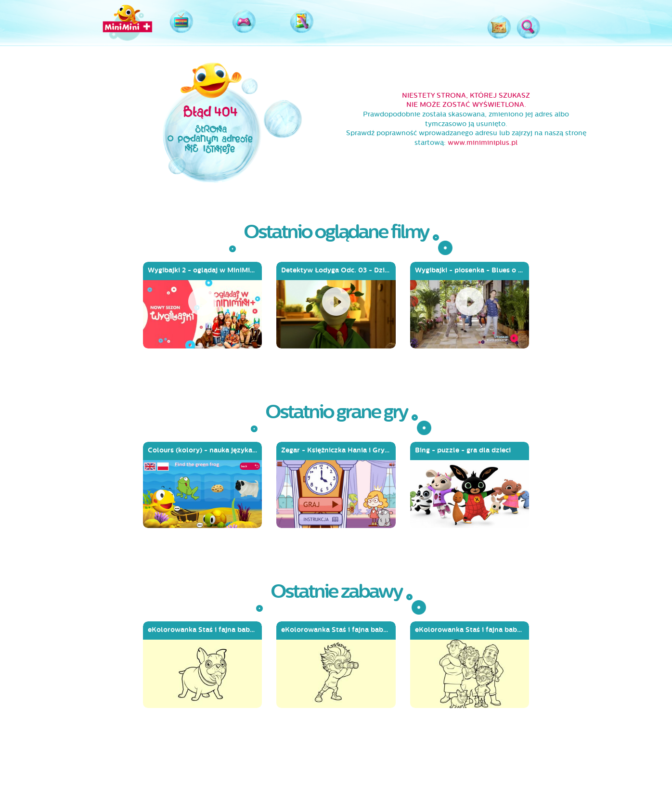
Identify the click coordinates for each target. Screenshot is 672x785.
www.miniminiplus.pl (483, 143)
